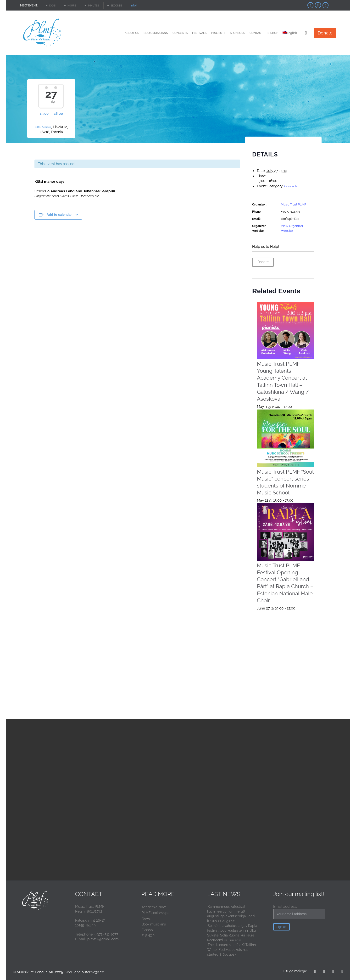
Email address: (299, 912)
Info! (133, 5)
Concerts (291, 186)
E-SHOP (148, 936)
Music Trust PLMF (294, 204)
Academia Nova (154, 907)
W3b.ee (98, 972)
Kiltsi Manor (43, 127)
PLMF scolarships (155, 913)
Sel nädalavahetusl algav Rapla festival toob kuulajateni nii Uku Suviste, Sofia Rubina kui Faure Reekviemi (232, 933)
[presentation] (286, 330)
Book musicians (154, 924)
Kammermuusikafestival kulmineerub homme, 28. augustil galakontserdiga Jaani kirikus (231, 914)
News (146, 919)
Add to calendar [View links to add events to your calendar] (59, 215)
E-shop (147, 930)
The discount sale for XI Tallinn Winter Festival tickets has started (231, 950)
